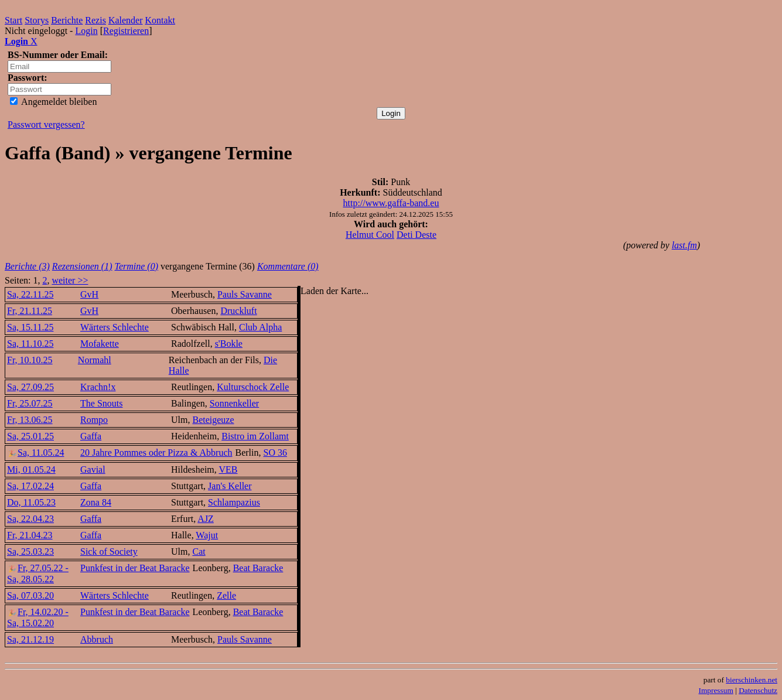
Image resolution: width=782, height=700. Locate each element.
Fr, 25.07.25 (30, 403)
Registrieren (126, 31)
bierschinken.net (752, 680)
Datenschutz (758, 690)
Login (86, 31)
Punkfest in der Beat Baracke (135, 568)
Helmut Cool (370, 235)
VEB (228, 469)
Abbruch (97, 639)
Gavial (93, 469)
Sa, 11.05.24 (35, 453)
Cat (199, 552)
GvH (89, 294)
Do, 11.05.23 (31, 502)
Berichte (67, 20)
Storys (37, 20)
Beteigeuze (213, 420)
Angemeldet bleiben (53, 102)
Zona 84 (96, 502)
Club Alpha (260, 327)
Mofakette (100, 344)
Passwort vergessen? (46, 124)
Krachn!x (98, 387)
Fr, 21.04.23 (30, 535)
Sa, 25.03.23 (30, 552)
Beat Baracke (258, 568)
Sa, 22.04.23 (30, 519)
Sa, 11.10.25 (30, 344)
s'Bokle (229, 344)
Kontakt (161, 20)
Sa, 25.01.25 (30, 436)
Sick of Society (109, 552)
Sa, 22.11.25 (30, 294)
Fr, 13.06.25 (30, 420)
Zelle (226, 595)
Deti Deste (416, 235)
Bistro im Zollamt (255, 436)
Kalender (126, 20)
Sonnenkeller (234, 403)
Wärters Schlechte (115, 327)
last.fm (684, 245)
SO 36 (275, 453)
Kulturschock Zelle (253, 387)
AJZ (206, 519)
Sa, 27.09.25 (30, 387)
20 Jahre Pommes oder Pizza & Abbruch (156, 453)
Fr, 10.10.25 (30, 360)
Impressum (716, 690)
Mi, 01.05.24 (31, 469)
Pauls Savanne (245, 294)
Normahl (95, 360)
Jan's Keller (230, 486)
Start (13, 20)
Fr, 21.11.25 (30, 311)
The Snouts (101, 403)
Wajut (207, 535)
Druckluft (238, 311)
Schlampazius (234, 502)
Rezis (95, 20)
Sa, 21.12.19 (30, 639)
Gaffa (91, 436)
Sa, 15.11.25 (30, 327)
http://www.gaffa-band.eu (391, 203)
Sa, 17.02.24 (30, 486)
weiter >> (70, 280)
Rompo (94, 420)
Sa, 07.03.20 (30, 595)
